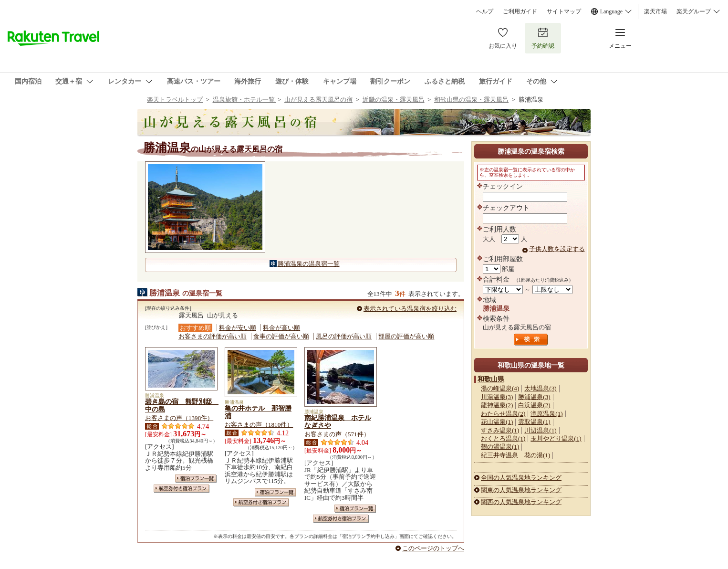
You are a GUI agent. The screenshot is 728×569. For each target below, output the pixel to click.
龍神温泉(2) (497, 405)
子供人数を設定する (557, 249)
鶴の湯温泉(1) (500, 447)
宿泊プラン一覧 (196, 479)
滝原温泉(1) (546, 414)
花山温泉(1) (497, 422)
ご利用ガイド (520, 11)
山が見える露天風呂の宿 (318, 100)
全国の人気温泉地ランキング (521, 478)
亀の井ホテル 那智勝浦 (258, 412)
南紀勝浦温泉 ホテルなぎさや (338, 421)
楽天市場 (655, 11)
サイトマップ (564, 11)
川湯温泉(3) (497, 397)
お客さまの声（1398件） (179, 418)
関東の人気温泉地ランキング (521, 490)
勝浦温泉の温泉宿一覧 (309, 264)
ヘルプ (485, 11)
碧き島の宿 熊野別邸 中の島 (182, 405)
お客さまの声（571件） (337, 434)
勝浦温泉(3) (534, 397)
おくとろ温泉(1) (503, 438)
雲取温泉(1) (534, 422)
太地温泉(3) (540, 388)
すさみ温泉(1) (500, 430)
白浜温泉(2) (534, 405)
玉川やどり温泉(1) (556, 438)
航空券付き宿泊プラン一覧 (182, 489)
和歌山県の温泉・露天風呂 (471, 100)
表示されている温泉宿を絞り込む (410, 309)
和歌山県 (491, 379)
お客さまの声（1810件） (259, 425)
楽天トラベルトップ (175, 100)
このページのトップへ (433, 548)
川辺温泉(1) (540, 430)
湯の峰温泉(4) (500, 388)
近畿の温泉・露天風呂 (394, 100)
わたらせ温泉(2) (503, 414)
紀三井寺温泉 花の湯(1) (515, 455)
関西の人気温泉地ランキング (521, 502)
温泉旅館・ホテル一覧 (244, 100)
